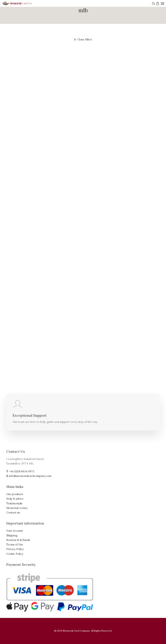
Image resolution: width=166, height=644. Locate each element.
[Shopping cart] (157, 3)
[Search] (153, 3)
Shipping (12, 535)
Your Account (15, 531)
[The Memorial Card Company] (21, 3)
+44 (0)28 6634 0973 (21, 471)
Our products (15, 494)
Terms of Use (15, 545)
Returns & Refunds (18, 540)
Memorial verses (17, 508)
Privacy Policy (15, 549)
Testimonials (14, 503)
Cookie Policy (15, 554)
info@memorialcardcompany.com (30, 476)
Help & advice (15, 499)
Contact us (13, 512)
